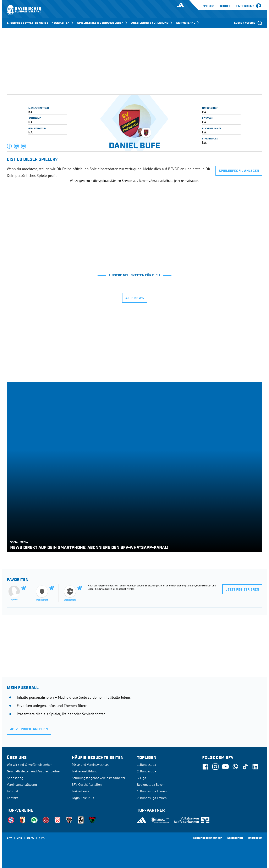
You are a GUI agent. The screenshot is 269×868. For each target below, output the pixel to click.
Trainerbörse (81, 791)
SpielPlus (209, 6)
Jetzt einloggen (245, 6)
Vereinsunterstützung (22, 784)
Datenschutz (235, 838)
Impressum (255, 838)
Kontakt (12, 798)
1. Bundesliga (147, 765)
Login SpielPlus (83, 798)
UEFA (30, 838)
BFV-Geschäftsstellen (87, 784)
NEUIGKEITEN (63, 23)
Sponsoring (15, 778)
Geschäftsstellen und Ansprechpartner (34, 771)
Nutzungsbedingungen (208, 838)
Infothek (225, 6)
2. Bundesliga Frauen (152, 798)
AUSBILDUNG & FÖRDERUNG (152, 23)
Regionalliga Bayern (151, 784)
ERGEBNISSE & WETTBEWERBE (28, 23)
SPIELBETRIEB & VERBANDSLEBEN (103, 23)
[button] (10, 146)
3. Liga (142, 778)
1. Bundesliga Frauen (152, 791)
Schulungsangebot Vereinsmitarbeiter (98, 778)
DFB (19, 838)
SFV (9, 838)
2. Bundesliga (147, 771)
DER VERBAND (188, 23)
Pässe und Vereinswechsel (90, 765)
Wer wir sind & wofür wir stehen (30, 765)
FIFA (42, 838)
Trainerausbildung (85, 771)
